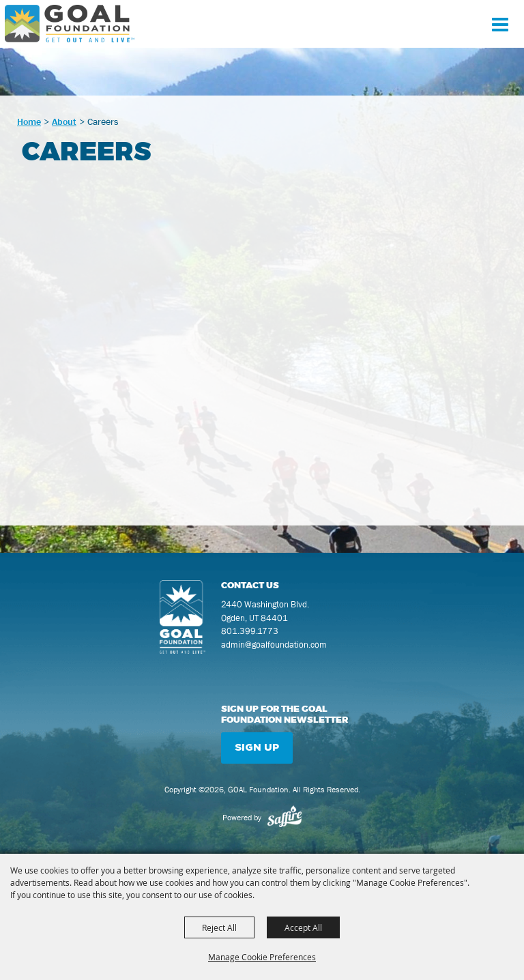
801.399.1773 (250, 631)
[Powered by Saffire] (285, 818)
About (64, 121)
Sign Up (257, 748)
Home (29, 121)
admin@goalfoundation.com (274, 645)
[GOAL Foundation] (70, 24)
